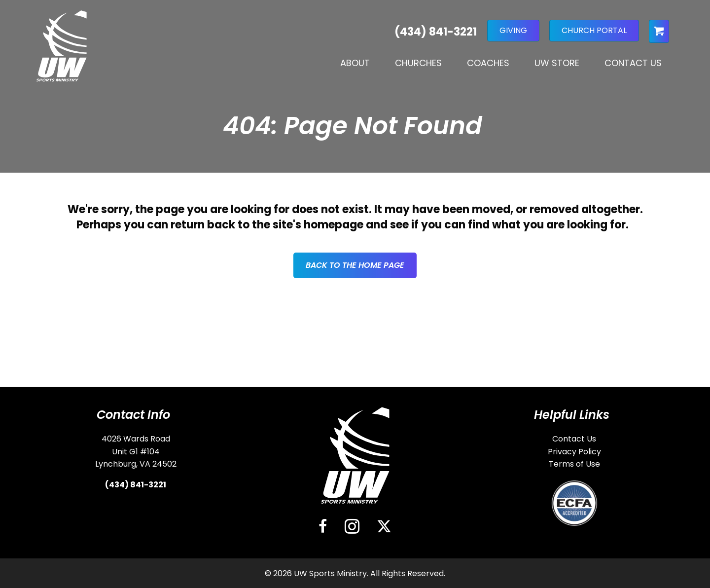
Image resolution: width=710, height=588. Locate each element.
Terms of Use (574, 464)
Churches (418, 63)
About (355, 63)
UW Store (557, 63)
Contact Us (633, 63)
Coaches (488, 63)
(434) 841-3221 (136, 485)
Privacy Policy (574, 452)
